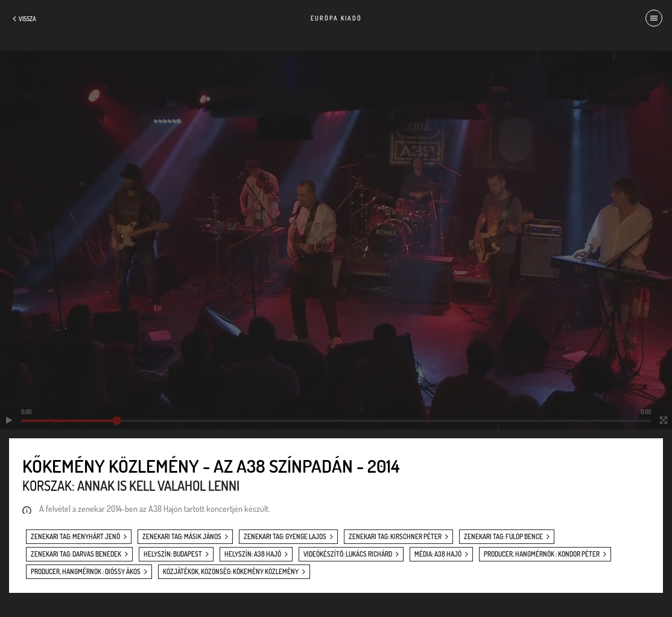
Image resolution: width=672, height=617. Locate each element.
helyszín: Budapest (173, 554)
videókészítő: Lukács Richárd (348, 554)
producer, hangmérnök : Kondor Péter (542, 554)
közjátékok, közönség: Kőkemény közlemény (231, 572)
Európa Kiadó (336, 18)
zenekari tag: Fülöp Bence (503, 537)
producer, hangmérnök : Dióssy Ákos (86, 572)
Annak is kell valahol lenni (158, 485)
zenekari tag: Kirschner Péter (395, 537)
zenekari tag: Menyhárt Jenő (75, 537)
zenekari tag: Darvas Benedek (76, 554)
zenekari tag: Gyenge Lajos (285, 537)
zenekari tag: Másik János (182, 537)
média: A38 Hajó (438, 554)
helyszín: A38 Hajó (253, 554)
